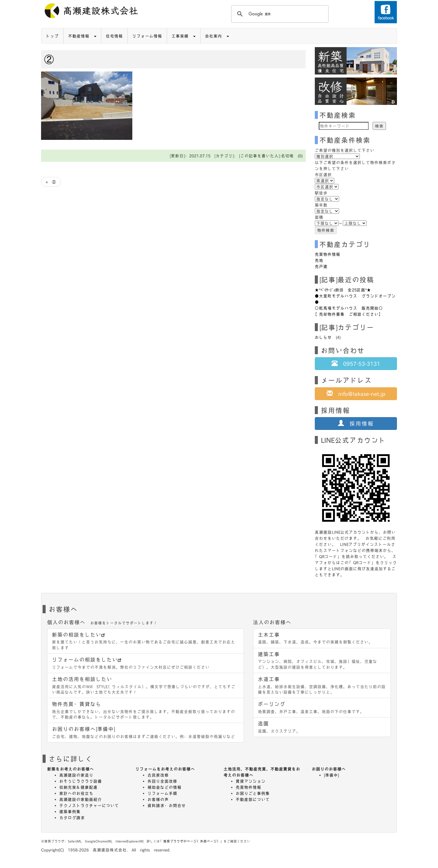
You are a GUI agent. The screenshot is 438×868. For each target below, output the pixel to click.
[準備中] (332, 775)
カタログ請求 (72, 818)
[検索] (279, 14)
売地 (319, 260)
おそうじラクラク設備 (81, 781)
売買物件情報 (328, 254)
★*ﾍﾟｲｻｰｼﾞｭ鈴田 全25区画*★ (343, 290)
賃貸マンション (251, 781)
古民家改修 (158, 775)
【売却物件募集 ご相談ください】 (349, 314)
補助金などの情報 (165, 787)
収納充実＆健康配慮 (78, 787)
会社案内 (217, 36)
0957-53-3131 (356, 363)
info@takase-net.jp (356, 393)
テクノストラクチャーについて (89, 805)
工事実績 (184, 36)
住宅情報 (114, 36)
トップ (52, 36)
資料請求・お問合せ (167, 805)
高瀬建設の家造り (76, 775)
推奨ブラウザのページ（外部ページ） (192, 841)
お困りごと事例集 (253, 793)
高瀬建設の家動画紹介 (81, 799)
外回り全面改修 (162, 781)
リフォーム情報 (147, 36)
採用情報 (356, 423)
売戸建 (321, 266)
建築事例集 (70, 811)
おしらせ (323, 337)
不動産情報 (82, 36)
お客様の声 (158, 799)
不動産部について (253, 799)
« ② (51, 182)
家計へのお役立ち (76, 793)
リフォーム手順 (162, 793)
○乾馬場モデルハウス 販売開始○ (349, 308)
